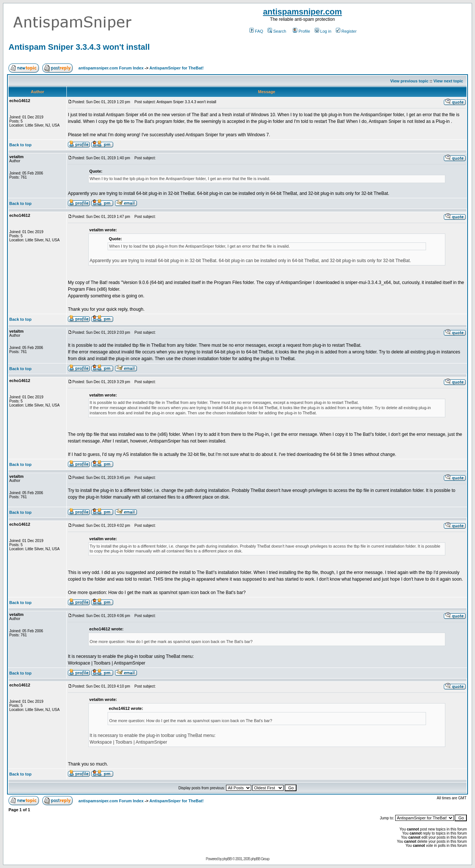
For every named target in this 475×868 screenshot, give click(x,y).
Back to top (20, 145)
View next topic (448, 81)
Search (277, 31)
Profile (301, 31)
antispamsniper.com (303, 12)
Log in (323, 31)
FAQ (256, 31)
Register (346, 31)
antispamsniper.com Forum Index (111, 68)
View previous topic (409, 81)
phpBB (227, 859)
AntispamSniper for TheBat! (177, 68)
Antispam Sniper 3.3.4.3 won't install (79, 47)
